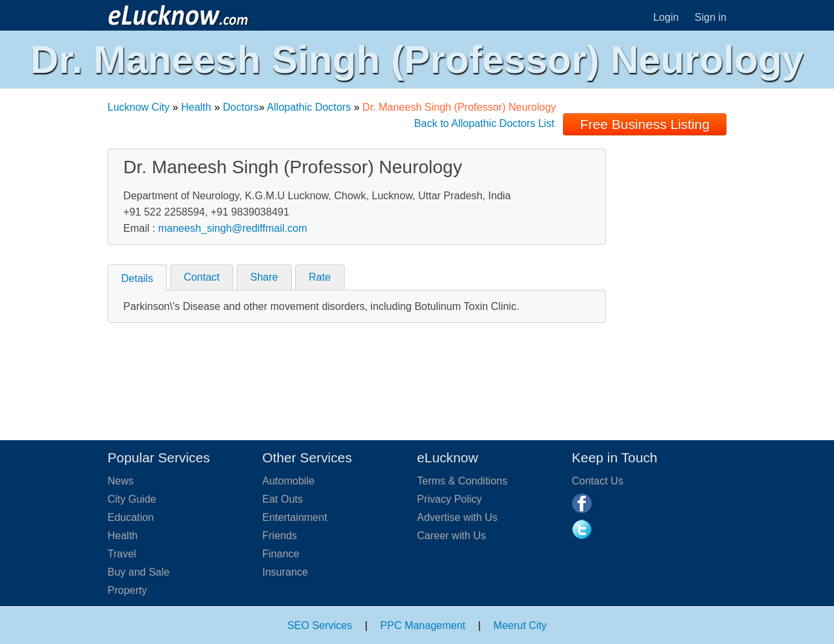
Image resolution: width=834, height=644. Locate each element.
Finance (281, 554)
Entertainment (295, 517)
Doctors (241, 107)
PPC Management (423, 625)
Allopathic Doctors (309, 107)
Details (137, 278)
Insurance (285, 572)
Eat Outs (283, 499)
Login (666, 17)
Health (196, 107)
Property (127, 590)
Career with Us (452, 536)
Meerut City (520, 625)
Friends (280, 536)
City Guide (132, 499)
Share (264, 277)
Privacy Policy (450, 499)
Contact (202, 277)
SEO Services (320, 625)
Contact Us (598, 481)
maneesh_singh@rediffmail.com (233, 228)
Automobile (289, 481)
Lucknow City (138, 107)
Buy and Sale (138, 572)
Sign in (711, 17)
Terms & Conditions (462, 481)
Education (131, 517)
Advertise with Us (457, 517)
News (121, 481)
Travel (122, 554)
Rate (320, 277)
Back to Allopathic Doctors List (484, 123)
